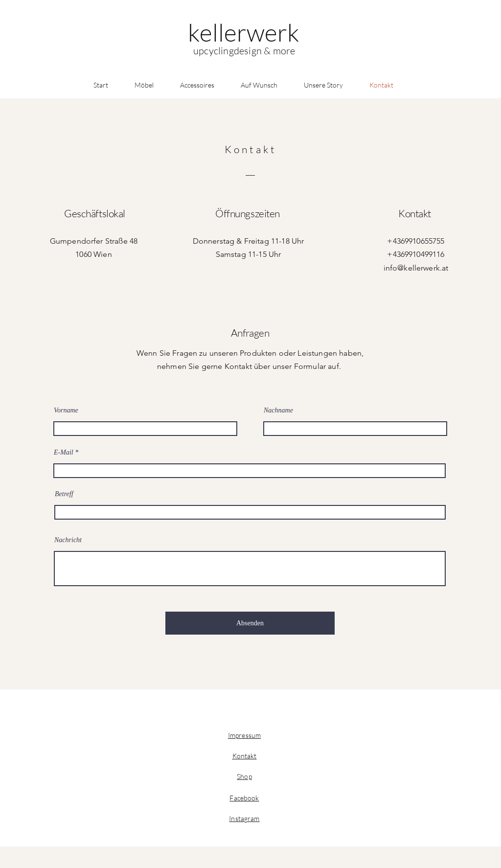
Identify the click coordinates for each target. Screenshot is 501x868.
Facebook (244, 798)
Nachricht (68, 540)
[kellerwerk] (243, 32)
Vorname (66, 411)
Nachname (278, 411)
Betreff (64, 494)
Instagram (244, 818)
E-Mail (64, 453)
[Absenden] (250, 623)
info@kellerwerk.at (416, 268)
